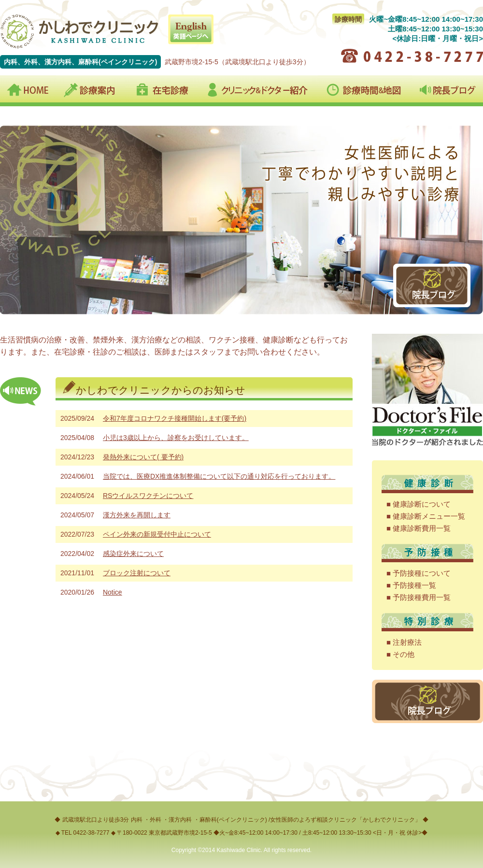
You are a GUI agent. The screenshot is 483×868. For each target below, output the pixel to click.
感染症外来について (133, 554)
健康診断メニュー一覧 (429, 516)
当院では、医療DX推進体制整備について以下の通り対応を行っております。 (219, 476)
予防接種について (422, 573)
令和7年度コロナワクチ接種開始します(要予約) (175, 418)
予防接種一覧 (414, 585)
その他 (404, 654)
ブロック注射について (137, 573)
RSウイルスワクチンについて (148, 496)
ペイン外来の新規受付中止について (157, 534)
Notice (113, 592)
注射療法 (407, 642)
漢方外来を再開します (137, 515)
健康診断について (422, 504)
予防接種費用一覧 (422, 597)
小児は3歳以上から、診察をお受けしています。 (176, 438)
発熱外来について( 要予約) (143, 457)
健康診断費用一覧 (422, 528)
